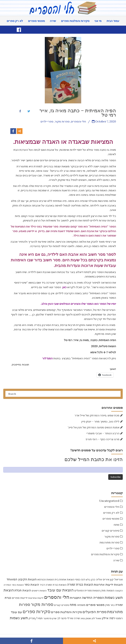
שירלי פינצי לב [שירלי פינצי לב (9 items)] (65, 618)
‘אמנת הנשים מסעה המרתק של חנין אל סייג (94, 427)
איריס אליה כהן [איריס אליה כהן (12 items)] (100, 579)
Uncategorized (109, 501)
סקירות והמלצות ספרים (75, 21)
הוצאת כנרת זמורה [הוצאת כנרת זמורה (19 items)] (80, 584)
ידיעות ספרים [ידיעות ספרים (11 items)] (20, 598)
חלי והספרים (112, 507)
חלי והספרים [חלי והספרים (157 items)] (57, 597)
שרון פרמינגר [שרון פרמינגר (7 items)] (50, 618)
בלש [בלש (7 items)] (88, 579)
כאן (64, 287)
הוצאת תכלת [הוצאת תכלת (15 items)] (23, 590)
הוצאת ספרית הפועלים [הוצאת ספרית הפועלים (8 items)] (87, 590)
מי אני (98, 21)
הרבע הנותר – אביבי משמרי (103, 433)
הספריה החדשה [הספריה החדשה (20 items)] (93, 598)
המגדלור (47, 358)
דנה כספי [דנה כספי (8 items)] (80, 579)
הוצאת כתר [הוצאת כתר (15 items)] (32, 584)
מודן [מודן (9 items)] (107, 605)
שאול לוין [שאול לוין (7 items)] (96, 618)
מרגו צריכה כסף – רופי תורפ (103, 439)
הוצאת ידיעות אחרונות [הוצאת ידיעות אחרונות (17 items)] (108, 584)
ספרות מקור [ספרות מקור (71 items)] (42, 604)
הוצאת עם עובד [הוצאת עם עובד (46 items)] (60, 590)
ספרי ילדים (113, 548)
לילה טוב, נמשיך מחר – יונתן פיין (100, 421)
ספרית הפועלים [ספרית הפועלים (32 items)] (94, 612)
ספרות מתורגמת (109, 542)
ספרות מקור (112, 537)
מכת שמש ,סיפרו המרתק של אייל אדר (97, 415)
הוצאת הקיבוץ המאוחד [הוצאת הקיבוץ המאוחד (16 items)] (22, 579)
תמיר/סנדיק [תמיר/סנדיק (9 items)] (36, 618)
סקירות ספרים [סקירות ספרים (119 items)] (37, 611)
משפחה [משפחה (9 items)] (81, 605)
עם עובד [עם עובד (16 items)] (16, 612)
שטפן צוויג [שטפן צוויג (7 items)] (86, 618)
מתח (116, 525)
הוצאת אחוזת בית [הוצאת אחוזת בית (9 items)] (64, 579)
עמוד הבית (113, 21)
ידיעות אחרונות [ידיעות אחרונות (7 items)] (36, 598)
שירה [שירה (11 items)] (77, 618)
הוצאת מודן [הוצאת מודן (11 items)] (107, 590)
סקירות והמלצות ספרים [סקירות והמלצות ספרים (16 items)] (66, 612)
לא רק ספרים (15, 21)
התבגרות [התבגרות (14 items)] (76, 598)
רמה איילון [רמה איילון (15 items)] (108, 618)
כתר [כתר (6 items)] (113, 605)
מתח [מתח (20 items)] (73, 605)
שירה (53, 21)
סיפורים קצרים (110, 531)
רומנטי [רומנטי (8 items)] (119, 618)
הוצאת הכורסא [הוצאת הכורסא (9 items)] (46, 579)
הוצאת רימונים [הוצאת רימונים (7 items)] (39, 590)
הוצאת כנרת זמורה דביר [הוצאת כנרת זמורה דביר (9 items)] (53, 585)
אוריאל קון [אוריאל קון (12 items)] (116, 579)
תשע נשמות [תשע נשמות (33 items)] (19, 618)
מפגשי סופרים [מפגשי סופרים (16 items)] (95, 605)
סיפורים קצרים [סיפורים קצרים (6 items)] (62, 605)
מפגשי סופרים (37, 21)
